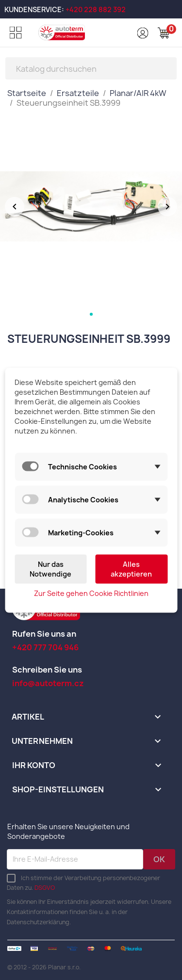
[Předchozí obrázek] (15, 207)
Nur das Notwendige (50, 569)
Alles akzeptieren (131, 569)
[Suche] (91, 68)
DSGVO (45, 888)
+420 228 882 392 (96, 9)
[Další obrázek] (167, 207)
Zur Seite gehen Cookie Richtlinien (91, 593)
